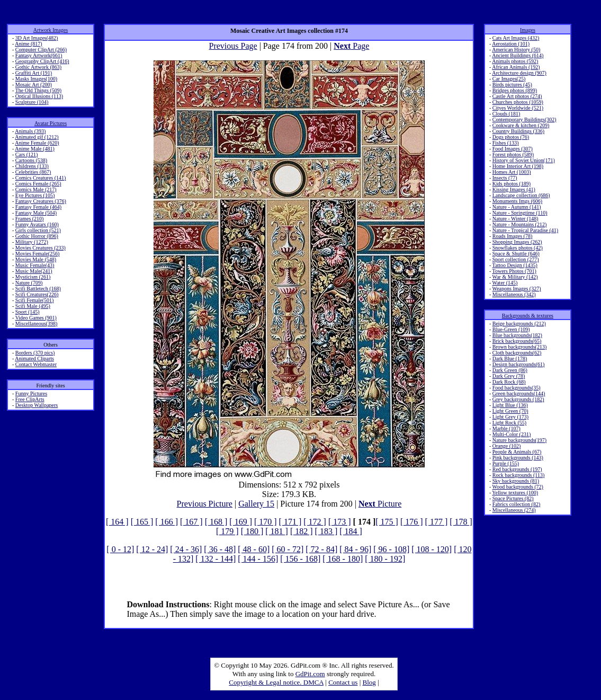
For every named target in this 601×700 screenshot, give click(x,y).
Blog (369, 682)
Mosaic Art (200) (34, 85)
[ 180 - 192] (385, 559)
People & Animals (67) (517, 452)
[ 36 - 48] (220, 549)
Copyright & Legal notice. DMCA (276, 682)
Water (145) (505, 283)
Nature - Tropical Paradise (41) (525, 230)
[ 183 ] (326, 531)
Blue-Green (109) (511, 329)
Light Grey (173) (510, 417)
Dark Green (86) (510, 370)
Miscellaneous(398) (36, 324)
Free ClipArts (30, 399)
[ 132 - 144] (216, 559)
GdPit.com (310, 674)
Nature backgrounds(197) (519, 440)
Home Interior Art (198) (518, 166)
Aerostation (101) (511, 44)
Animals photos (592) (515, 61)
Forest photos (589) (513, 154)
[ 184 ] (351, 531)
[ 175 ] (387, 522)
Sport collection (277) (516, 259)
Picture (380, 504)
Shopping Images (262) (517, 242)
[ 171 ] (290, 522)
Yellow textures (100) (515, 493)
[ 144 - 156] (258, 559)
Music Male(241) (34, 271)
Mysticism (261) (33, 277)
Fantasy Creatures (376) (41, 201)
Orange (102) (507, 446)
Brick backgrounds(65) (517, 341)
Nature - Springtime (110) (520, 213)
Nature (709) (29, 283)
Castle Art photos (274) (517, 96)
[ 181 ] (277, 531)
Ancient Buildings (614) (518, 55)
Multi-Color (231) (512, 434)
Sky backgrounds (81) (516, 481)
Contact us (343, 682)
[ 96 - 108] (391, 549)
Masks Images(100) (36, 79)
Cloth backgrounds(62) (517, 353)
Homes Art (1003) (512, 172)
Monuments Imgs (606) (517, 201)
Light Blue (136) (510, 405)
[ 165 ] (142, 522)
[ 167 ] (191, 522)
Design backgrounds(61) (519, 364)
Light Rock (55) (509, 423)
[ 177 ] (437, 522)
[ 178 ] (461, 522)
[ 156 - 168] (300, 559)
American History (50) (516, 50)
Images (528, 30)
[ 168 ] (216, 522)
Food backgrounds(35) (517, 388)
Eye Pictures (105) (35, 195)
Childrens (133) (32, 166)
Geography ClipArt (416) (42, 61)
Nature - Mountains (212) (519, 224)
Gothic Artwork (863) (38, 67)
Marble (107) (506, 428)
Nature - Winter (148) (515, 219)
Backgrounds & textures (528, 316)
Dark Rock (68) (509, 382)
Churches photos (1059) (518, 102)
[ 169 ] (241, 522)
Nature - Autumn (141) (517, 207)
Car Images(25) (509, 79)
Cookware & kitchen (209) (521, 125)
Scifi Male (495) (33, 306)
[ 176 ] (412, 522)
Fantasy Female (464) (38, 207)
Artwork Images (51, 30)
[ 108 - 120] (432, 549)
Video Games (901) (36, 318)
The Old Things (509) (38, 90)
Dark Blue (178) (510, 358)
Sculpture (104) (32, 102)
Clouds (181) (506, 114)
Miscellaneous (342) (514, 294)
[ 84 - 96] (355, 549)
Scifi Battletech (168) (38, 289)
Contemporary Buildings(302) (524, 119)
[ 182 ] (302, 531)
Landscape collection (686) (521, 195)
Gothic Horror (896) (37, 236)
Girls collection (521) (38, 230)
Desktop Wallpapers (37, 405)
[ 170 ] (266, 522)
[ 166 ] (167, 522)
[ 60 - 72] (288, 549)
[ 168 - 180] (343, 559)
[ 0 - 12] (120, 549)
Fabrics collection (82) (517, 504)
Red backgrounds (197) (517, 469)
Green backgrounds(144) (519, 393)
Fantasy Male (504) (36, 213)
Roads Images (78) (513, 236)
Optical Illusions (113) (39, 96)
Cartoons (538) (31, 160)
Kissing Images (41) (514, 189)
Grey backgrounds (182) (518, 399)
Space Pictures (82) (513, 498)
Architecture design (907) (519, 73)
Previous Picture (205, 504)
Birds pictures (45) (512, 85)
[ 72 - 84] (321, 549)
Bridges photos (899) (515, 90)
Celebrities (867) (33, 172)
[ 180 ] (252, 531)
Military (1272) (32, 242)
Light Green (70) (510, 411)
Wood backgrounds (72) (518, 487)
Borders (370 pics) (35, 353)
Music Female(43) (35, 265)
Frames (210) (30, 219)
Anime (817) (28, 44)
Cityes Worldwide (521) (518, 108)
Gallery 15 (256, 504)
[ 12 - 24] (152, 549)
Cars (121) (27, 154)
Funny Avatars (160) (37, 224)
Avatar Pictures (51, 123)
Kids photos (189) (512, 184)
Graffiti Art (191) (34, 73)
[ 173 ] (340, 522)
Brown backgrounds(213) (519, 347)
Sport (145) (28, 312)
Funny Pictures (31, 393)
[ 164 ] (117, 522)
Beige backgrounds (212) (519, 324)
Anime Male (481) (34, 149)
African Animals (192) (516, 67)
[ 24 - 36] (186, 549)
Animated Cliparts (34, 358)
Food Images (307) (513, 149)
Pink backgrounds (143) (518, 458)
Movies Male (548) (36, 259)
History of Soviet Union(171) (524, 160)
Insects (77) (505, 178)
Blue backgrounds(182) (517, 335)
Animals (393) (30, 131)
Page (351, 46)
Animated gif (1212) (37, 137)
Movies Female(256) (38, 254)
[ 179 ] (227, 531)
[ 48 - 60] (254, 549)
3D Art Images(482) (37, 38)
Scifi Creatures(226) (37, 294)
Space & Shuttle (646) (516, 254)
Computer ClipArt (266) (41, 50)
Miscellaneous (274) (514, 510)
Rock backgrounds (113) (519, 475)
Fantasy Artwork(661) (39, 55)
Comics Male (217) (36, 189)
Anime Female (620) (37, 143)
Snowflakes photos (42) (518, 248)
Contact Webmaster (36, 364)
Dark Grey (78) (509, 376)
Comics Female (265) (38, 184)
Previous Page (233, 46)
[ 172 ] (315, 522)
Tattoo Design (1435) (515, 265)
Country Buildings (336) (518, 131)
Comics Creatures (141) (41, 178)
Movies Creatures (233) (41, 248)
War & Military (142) (515, 277)
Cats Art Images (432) (516, 38)
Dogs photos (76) (511, 137)
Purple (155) (506, 463)
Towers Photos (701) (514, 271)
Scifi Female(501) (34, 300)
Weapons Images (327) (517, 289)
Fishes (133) (506, 143)
